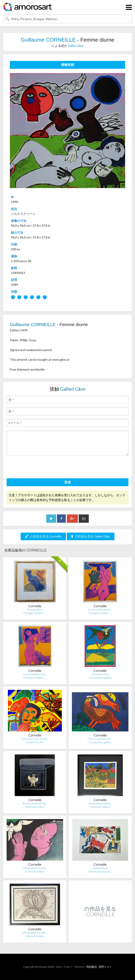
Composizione (100, 868)
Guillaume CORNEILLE (48, 40)
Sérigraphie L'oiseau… (100, 803)
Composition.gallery (100, 678)
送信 (67, 482)
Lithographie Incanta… (35, 868)
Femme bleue (35, 610)
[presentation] (40, 468)
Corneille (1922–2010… (35, 739)
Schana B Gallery (35, 807)
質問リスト (105, 967)
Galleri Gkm (76, 46)
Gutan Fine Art (35, 742)
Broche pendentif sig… (35, 803)
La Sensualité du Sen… (100, 610)
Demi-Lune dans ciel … (100, 739)
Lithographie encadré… (35, 933)
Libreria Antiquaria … (100, 871)
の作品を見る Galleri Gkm (91, 536)
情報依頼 (67, 65)
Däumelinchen (100, 674)
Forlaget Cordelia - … (35, 613)
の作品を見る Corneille (43, 536)
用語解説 (92, 967)
